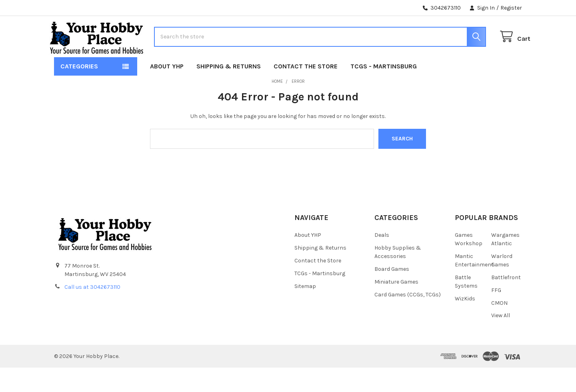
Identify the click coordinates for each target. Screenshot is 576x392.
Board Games (392, 293)
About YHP (167, 91)
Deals (382, 259)
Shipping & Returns (229, 91)
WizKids (465, 323)
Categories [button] (79, 91)
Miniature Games (396, 306)
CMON (499, 327)
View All (501, 340)
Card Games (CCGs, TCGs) (408, 319)
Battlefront (506, 301)
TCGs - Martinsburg (384, 91)
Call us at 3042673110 (92, 311)
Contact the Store (306, 91)
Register (511, 8)
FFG (496, 314)
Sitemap (305, 310)
